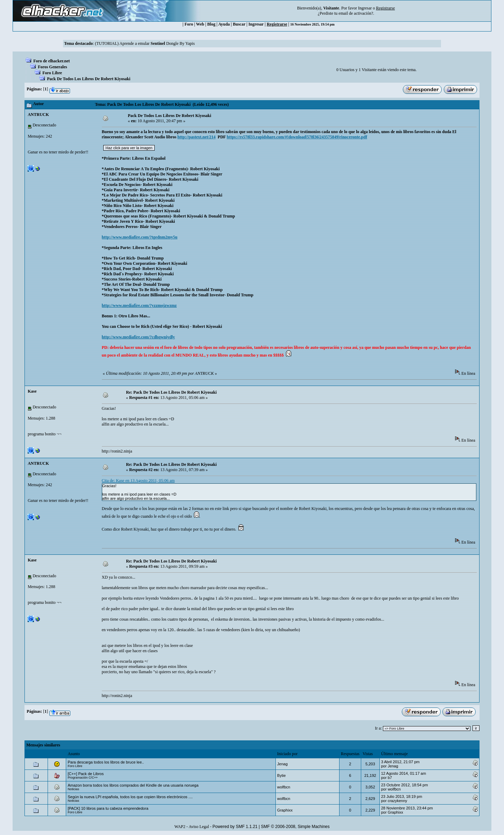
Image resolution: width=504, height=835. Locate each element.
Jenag (282, 764)
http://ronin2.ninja (117, 451)
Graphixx (285, 810)
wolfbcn (284, 787)
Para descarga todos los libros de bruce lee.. (106, 762)
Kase (32, 391)
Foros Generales (52, 67)
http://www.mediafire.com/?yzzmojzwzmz (139, 305)
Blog (211, 24)
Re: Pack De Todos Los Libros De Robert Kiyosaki (171, 392)
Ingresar (365, 8)
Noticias (73, 789)
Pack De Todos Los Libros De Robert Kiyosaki (89, 79)
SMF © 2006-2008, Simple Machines (295, 827)
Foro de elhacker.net (51, 61)
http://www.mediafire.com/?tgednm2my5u (140, 237)
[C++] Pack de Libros (86, 774)
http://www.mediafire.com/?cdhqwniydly (138, 337)
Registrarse (277, 24)
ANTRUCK (38, 115)
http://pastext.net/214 (197, 137)
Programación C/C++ (83, 778)
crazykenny (398, 801)
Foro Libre (52, 73)
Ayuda (224, 24)
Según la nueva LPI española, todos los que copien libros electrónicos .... (130, 797)
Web (200, 24)
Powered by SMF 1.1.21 (235, 827)
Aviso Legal (199, 827)
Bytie (281, 775)
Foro (189, 24)
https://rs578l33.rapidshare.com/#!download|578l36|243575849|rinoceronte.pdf (297, 137)
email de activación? (356, 13)
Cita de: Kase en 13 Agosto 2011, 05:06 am (138, 481)
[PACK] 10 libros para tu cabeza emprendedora (108, 808)
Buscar (239, 24)
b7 (390, 778)
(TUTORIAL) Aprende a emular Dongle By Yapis (145, 43)
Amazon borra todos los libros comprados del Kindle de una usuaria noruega (133, 785)
